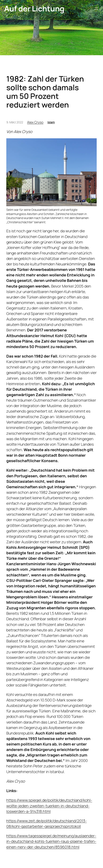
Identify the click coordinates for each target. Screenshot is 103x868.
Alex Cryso (35, 122)
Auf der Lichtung (34, 8)
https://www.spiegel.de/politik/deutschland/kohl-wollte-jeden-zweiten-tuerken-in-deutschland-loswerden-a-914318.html (49, 806)
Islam (51, 122)
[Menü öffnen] (96, 9)
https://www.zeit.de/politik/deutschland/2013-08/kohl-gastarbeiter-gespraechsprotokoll (47, 824)
